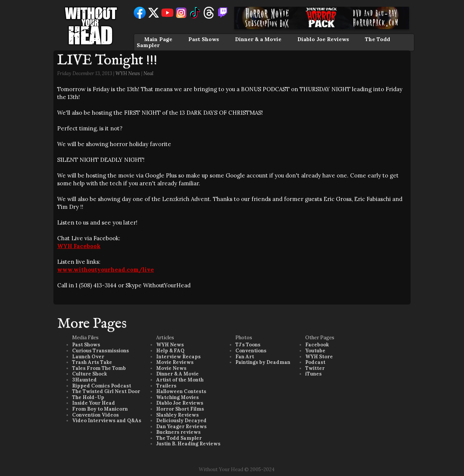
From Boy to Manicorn (100, 409)
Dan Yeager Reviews (181, 426)
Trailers (166, 386)
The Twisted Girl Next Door (106, 391)
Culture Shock (89, 374)
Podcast (315, 362)
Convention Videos (95, 415)
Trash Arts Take (92, 362)
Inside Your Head (94, 403)
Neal (149, 73)
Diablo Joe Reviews (323, 39)
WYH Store (319, 357)
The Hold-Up (88, 397)
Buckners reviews (178, 432)
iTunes (313, 374)
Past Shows (204, 39)
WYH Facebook (79, 246)
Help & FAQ (170, 351)
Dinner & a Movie (258, 39)
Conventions (251, 351)
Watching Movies (177, 397)
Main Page (158, 39)
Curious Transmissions (100, 351)
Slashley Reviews (177, 415)
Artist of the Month (180, 380)
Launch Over (88, 357)
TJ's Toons (248, 345)
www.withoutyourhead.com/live (106, 270)
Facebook (317, 345)
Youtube (315, 351)
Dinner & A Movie (177, 374)
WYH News (128, 73)
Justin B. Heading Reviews (188, 444)
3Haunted (84, 380)
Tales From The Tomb (99, 368)
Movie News (171, 368)
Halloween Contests (181, 391)
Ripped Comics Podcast (102, 386)
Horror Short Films (180, 409)
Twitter (315, 368)
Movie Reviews (175, 362)
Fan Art (245, 357)
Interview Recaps (178, 357)
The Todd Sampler (179, 438)
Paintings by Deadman (263, 362)
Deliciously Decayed (181, 421)
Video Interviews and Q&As (107, 421)
